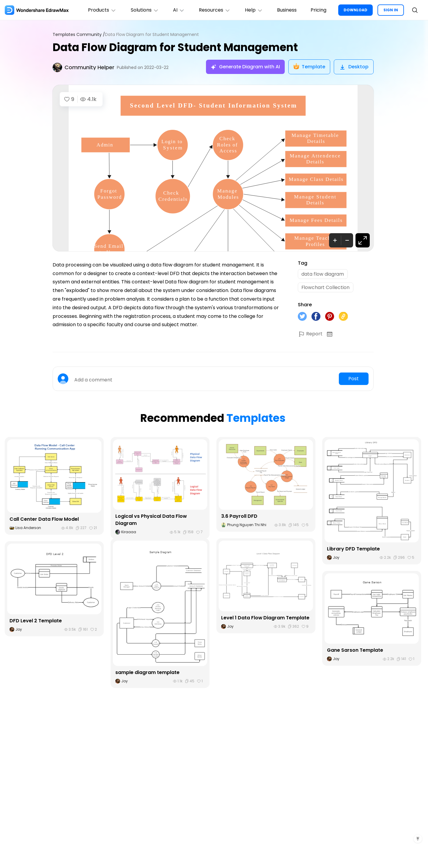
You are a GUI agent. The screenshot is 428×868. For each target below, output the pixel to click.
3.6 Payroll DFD (239, 517)
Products (101, 10)
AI (178, 10)
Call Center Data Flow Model (44, 520)
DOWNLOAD (355, 10)
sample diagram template (147, 673)
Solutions (144, 10)
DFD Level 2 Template (36, 621)
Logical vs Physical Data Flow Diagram (151, 520)
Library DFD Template (353, 549)
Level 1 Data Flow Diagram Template (265, 618)
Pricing (318, 10)
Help (253, 10)
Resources (214, 10)
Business (287, 10)
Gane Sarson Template (355, 651)
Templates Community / (79, 35)
